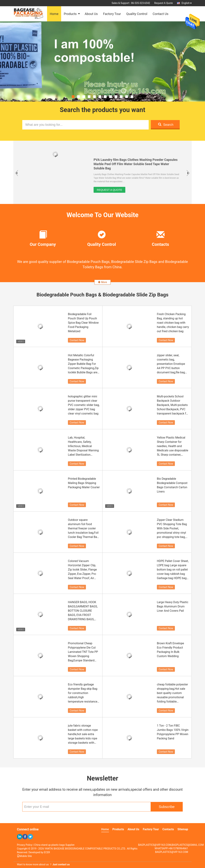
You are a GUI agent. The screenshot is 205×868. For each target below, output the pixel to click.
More (102, 282)
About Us (91, 14)
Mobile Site (24, 856)
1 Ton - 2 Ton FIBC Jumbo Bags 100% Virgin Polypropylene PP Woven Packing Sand (173, 732)
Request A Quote (163, 3)
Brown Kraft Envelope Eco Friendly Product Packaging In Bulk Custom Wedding (170, 650)
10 (121, 97)
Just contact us (61, 864)
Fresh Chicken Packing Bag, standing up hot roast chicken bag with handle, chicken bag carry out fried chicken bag (173, 323)
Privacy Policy (25, 845)
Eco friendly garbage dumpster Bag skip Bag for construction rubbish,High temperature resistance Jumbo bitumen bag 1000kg (83, 693)
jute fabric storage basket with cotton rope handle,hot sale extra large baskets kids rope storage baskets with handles (83, 734)
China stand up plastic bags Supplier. (55, 845)
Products (70, 14)
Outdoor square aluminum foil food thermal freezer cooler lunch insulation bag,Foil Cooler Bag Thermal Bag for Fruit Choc (83, 529)
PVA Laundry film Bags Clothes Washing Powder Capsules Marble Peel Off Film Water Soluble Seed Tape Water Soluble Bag (136, 164)
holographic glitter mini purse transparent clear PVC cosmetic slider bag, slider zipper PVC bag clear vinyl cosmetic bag (84, 405)
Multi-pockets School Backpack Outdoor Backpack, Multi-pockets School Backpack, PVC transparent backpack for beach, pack (173, 405)
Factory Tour (112, 14)
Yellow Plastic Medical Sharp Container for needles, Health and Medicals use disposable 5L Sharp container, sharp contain (173, 446)
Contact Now (77, 340)
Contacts (168, 829)
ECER (47, 852)
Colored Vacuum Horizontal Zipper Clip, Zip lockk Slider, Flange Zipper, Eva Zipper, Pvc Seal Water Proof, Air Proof (82, 570)
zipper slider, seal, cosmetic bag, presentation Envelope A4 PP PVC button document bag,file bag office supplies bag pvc (171, 364)
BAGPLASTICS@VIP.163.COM (172, 852)
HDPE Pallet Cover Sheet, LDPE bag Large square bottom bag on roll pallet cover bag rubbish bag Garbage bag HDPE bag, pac (173, 570)
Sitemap (183, 829)
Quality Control (137, 14)
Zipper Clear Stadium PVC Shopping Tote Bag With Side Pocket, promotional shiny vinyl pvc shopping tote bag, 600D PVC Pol (172, 529)
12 (132, 97)
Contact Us (160, 14)
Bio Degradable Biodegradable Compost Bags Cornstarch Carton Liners (172, 485)
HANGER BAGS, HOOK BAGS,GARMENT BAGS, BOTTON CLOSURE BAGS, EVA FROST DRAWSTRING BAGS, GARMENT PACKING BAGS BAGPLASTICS (83, 611)
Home (54, 14)
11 (127, 97)
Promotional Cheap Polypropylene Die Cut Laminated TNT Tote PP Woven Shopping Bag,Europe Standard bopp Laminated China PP (83, 652)
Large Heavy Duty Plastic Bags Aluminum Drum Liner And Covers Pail (173, 606)
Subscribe (167, 807)
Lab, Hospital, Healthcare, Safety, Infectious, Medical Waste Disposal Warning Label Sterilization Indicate (83, 446)
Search (166, 125)
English (187, 3)
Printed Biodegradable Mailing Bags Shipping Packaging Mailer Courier (84, 483)
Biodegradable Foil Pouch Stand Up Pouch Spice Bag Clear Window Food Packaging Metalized (83, 323)
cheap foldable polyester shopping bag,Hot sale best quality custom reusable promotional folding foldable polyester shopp (172, 693)
